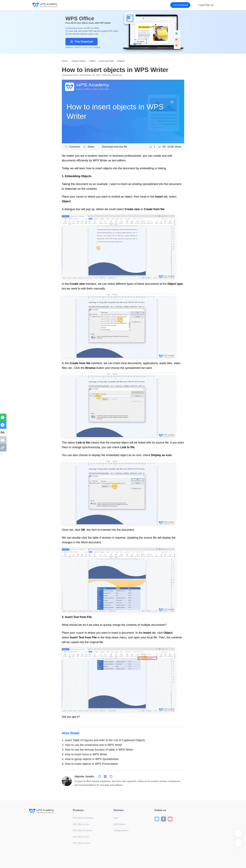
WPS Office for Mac (81, 824)
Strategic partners (121, 831)
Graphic (121, 61)
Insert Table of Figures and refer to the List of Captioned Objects (103, 740)
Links (116, 818)
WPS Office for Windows (83, 818)
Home (65, 61)
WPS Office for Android (82, 831)
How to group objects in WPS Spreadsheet (90, 759)
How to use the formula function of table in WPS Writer (98, 750)
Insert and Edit (106, 61)
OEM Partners (120, 824)
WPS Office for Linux (82, 843)
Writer (93, 61)
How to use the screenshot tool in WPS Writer (92, 745)
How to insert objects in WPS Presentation (90, 764)
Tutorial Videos (79, 61)
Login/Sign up (206, 5)
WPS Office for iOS (81, 837)
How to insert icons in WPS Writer (85, 754)
